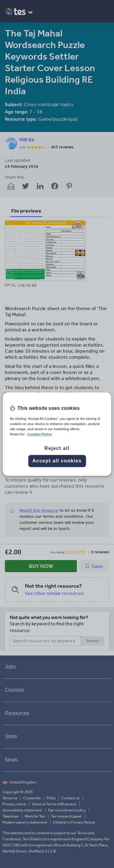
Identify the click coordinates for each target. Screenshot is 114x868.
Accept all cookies (57, 461)
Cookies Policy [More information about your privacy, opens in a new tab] (40, 434)
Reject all (57, 448)
